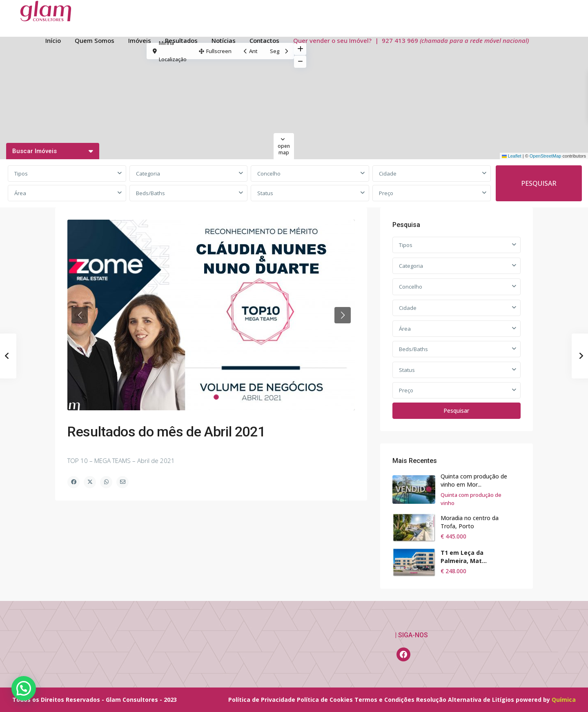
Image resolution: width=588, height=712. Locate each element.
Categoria (148, 174)
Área (20, 193)
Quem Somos (95, 40)
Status (265, 193)
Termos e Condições (384, 700)
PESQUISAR (539, 183)
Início (53, 40)
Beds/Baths (150, 193)
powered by (534, 700)
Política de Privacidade (262, 700)
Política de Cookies (325, 700)
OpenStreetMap (546, 156)
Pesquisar (456, 411)
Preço (386, 193)
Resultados (181, 40)
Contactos (264, 40)
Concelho (269, 174)
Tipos (21, 174)
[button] (24, 688)
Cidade (388, 174)
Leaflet (512, 156)
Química (564, 700)
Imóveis (140, 40)
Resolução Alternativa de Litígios (465, 700)
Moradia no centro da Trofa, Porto (470, 522)
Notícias (224, 40)
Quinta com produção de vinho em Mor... (474, 480)
